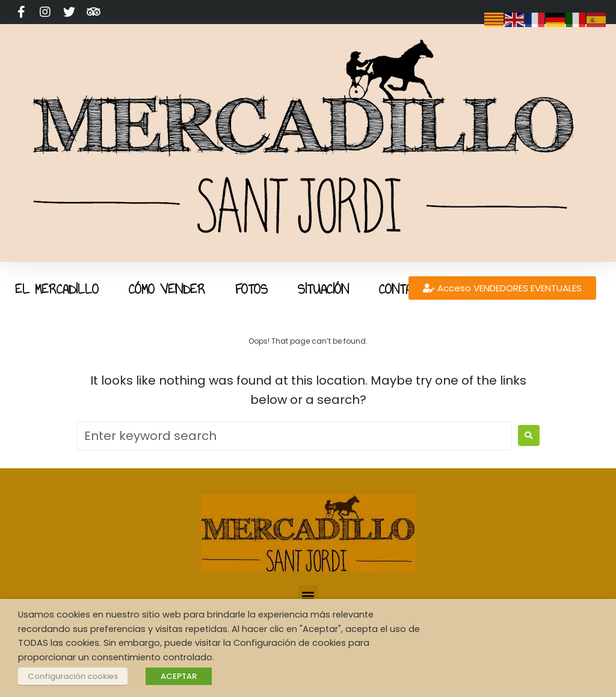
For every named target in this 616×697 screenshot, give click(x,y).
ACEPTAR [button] (179, 676)
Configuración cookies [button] (73, 676)
